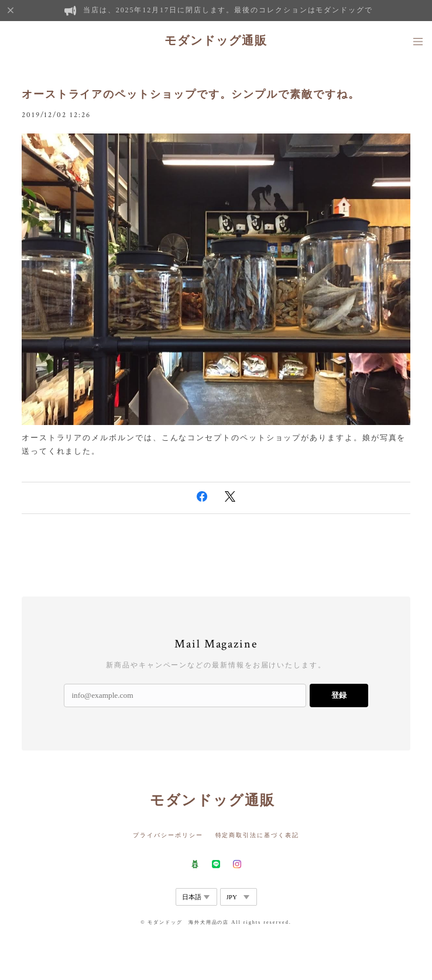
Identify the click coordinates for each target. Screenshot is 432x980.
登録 (339, 695)
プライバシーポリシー (168, 835)
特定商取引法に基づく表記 (257, 835)
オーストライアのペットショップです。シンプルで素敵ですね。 (191, 94)
